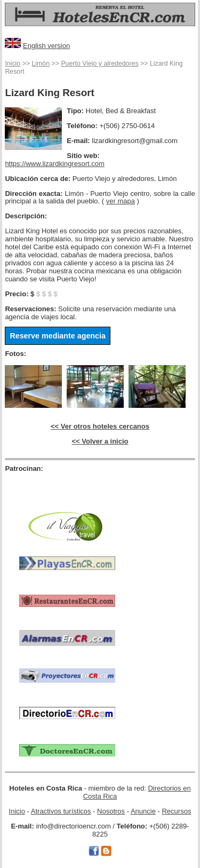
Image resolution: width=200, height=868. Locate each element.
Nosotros (111, 811)
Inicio (13, 64)
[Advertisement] (67, 489)
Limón (41, 64)
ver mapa (121, 201)
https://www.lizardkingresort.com (54, 164)
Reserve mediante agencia (58, 336)
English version (46, 46)
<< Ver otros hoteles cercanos (100, 426)
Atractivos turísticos (61, 811)
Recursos (176, 811)
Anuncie (143, 811)
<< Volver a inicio (100, 441)
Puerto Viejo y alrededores (99, 64)
